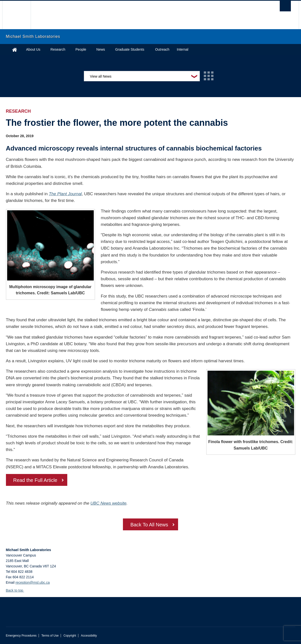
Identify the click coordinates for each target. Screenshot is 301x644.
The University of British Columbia (16, 15)
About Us (33, 49)
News (101, 49)
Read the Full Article (35, 480)
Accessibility (89, 636)
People (81, 49)
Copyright (70, 636)
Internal (183, 49)
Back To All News (149, 525)
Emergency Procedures (21, 636)
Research (58, 49)
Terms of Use (50, 636)
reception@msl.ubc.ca (33, 582)
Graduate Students (130, 49)
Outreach (162, 49)
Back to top (17, 590)
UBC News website (109, 503)
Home (15, 50)
